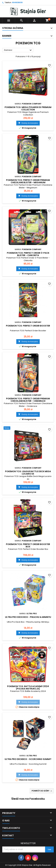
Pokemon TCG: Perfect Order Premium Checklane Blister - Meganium (28, 181)
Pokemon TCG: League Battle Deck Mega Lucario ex (28, 473)
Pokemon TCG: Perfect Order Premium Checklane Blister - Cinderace (28, 400)
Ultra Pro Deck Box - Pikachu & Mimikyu (28, 617)
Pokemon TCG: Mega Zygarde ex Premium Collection (28, 108)
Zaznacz (18, 50)
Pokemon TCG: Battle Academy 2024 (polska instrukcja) (28, 687)
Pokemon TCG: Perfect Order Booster (28, 326)
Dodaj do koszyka (28, 123)
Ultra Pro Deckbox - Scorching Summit (28, 759)
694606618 (17, 2)
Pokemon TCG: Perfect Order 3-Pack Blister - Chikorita (28, 254)
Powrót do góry (42, 791)
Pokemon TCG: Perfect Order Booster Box (28, 545)
